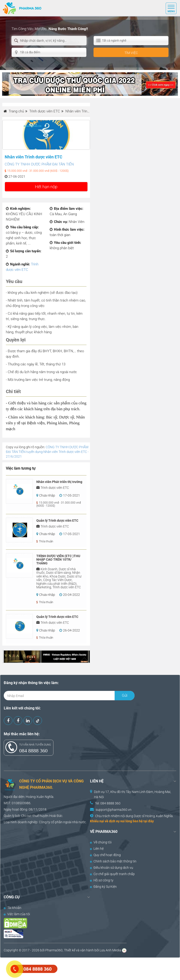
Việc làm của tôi (17, 914)
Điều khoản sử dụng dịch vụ (112, 868)
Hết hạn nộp (46, 187)
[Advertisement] (85, 968)
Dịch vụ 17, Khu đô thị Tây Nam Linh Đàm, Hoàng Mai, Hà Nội (133, 794)
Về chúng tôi (101, 842)
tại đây (149, 821)
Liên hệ (97, 849)
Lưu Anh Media (110, 950)
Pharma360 (54, 950)
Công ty (45, 822)
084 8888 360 (33, 751)
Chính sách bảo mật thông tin (113, 861)
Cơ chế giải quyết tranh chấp (112, 874)
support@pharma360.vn (114, 810)
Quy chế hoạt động (105, 855)
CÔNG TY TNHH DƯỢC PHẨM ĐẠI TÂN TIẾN (39, 164)
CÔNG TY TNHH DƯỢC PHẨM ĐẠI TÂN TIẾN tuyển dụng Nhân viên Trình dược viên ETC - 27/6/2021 (47, 452)
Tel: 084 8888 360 (108, 803)
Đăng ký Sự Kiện (103, 887)
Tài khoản (13, 908)
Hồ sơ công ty (102, 880)
